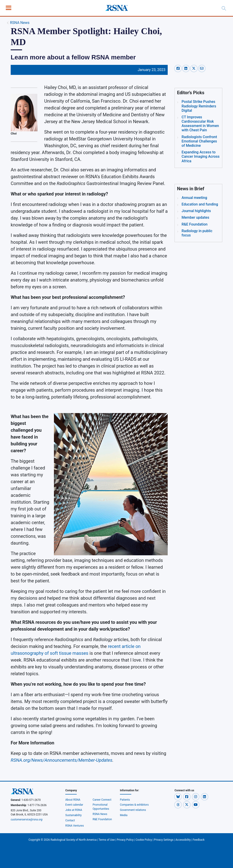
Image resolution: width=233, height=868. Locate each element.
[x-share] (194, 68)
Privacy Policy (125, 840)
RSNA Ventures (75, 826)
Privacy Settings (164, 840)
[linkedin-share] (186, 68)
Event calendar (75, 805)
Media (124, 815)
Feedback (199, 840)
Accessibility (183, 840)
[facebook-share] (179, 68)
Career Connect (102, 800)
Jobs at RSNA (74, 810)
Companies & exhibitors (134, 805)
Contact (70, 820)
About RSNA (73, 800)
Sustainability (73, 815)
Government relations (133, 810)
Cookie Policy (144, 840)
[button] (178, 797)
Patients (125, 800)
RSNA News (20, 23)
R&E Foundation (102, 819)
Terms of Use (107, 840)
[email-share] (202, 68)
